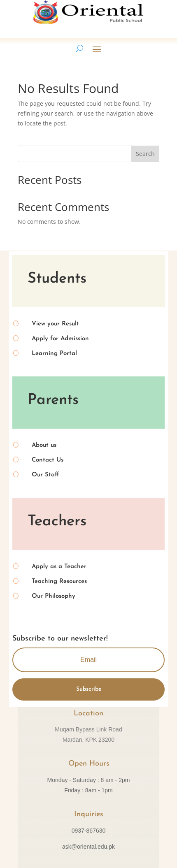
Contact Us (48, 460)
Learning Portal (54, 354)
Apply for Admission (60, 339)
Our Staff (45, 475)
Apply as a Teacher (59, 567)
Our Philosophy (54, 596)
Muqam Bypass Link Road (88, 729)
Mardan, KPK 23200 (88, 740)
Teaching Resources (59, 581)
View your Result (55, 324)
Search (145, 154)
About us (44, 445)
